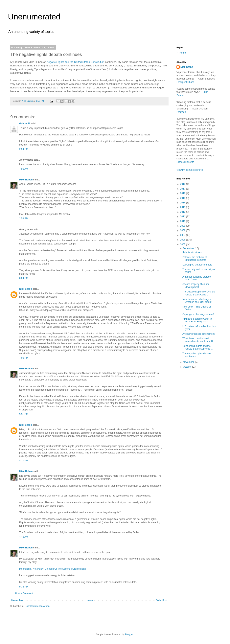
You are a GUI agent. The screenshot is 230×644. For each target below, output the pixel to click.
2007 (183, 235)
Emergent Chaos (185, 82)
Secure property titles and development (196, 286)
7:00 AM (24, 169)
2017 (183, 189)
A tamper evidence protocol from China (197, 278)
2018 (183, 184)
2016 (183, 193)
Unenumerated (34, 17)
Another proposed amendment (198, 334)
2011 (183, 217)
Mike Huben (26, 180)
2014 (183, 203)
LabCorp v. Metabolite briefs (197, 265)
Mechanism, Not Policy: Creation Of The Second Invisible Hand (53, 569)
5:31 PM (24, 414)
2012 (183, 212)
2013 (183, 207)
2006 (183, 240)
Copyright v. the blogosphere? (198, 314)
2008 (183, 230)
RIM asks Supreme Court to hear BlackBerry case (197, 320)
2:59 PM (24, 218)
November (189, 362)
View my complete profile (190, 170)
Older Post (161, 600)
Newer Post (17, 600)
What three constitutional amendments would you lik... (199, 340)
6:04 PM (24, 278)
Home (90, 600)
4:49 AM (24, 537)
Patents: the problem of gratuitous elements (195, 259)
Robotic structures (192, 252)
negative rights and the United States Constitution (76, 62)
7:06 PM (24, 358)
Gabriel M (25, 124)
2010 (183, 221)
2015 (183, 198)
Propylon (181, 112)
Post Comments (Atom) (37, 606)
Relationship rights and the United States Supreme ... (197, 347)
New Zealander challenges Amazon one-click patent (197, 301)
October (188, 367)
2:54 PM (24, 149)
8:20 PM (24, 461)
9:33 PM (24, 587)
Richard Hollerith (185, 162)
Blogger (129, 634)
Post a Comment (24, 593)
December (189, 248)
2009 (183, 226)
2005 (183, 244)
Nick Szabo (26, 289)
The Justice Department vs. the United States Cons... (199, 293)
